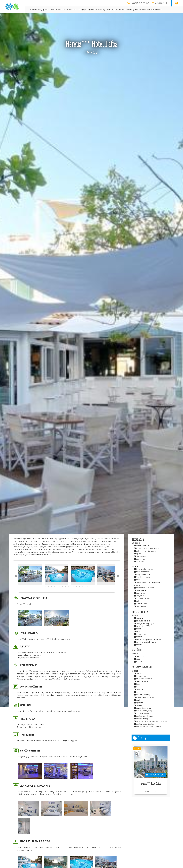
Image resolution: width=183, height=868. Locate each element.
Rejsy (129, 10)
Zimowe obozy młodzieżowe (154, 10)
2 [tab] (49, 593)
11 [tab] (74, 593)
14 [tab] (82, 593)
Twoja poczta (64, 10)
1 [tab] (46, 593)
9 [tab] (68, 593)
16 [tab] (88, 593)
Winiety (74, 10)
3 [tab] (51, 593)
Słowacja (82, 10)
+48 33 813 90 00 (140, 3)
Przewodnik (92, 10)
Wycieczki (137, 10)
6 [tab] (60, 593)
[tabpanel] (30, 581)
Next (118, 582)
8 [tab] (65, 593)
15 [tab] (85, 593)
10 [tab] (71, 593)
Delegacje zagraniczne (108, 10)
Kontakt (54, 10)
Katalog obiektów (58, 16)
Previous (16, 582)
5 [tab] (57, 593)
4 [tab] (54, 593)
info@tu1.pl (161, 3)
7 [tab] (63, 593)
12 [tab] (77, 593)
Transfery (122, 10)
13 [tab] (79, 593)
